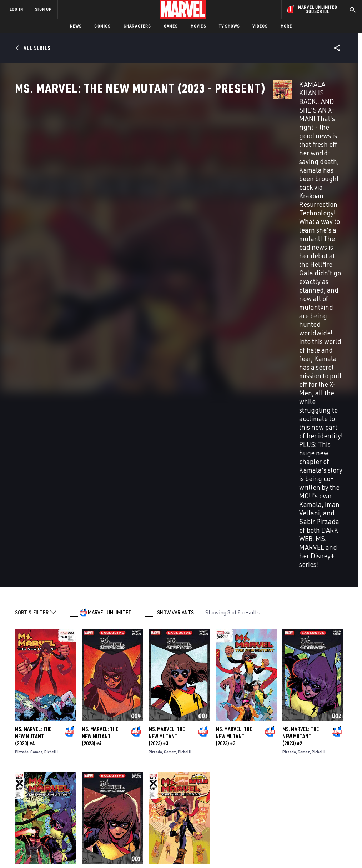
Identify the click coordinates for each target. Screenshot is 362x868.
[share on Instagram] (320, 777)
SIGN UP (43, 9)
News (76, 26)
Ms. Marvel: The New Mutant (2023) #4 (33, 380)
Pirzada (22, 396)
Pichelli (51, 396)
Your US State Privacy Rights (111, 842)
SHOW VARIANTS (175, 256)
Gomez (36, 396)
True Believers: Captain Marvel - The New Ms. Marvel (221, 687)
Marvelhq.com (135, 780)
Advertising (133, 759)
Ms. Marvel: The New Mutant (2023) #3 (167, 380)
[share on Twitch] (337, 792)
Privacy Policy (63, 842)
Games (171, 26)
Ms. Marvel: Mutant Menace (47, 683)
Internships (73, 790)
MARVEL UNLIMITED (110, 256)
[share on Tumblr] (337, 777)
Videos (260, 26)
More (286, 26)
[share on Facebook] (284, 777)
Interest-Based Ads (322, 842)
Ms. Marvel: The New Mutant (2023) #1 (100, 523)
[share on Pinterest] (320, 792)
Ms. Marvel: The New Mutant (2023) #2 (301, 380)
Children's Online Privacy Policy (222, 842)
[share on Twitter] (302, 777)
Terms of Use (31, 842)
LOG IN (16, 9)
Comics (102, 26)
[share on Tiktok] (284, 807)
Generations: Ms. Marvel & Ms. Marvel (130, 687)
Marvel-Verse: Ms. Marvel (296, 684)
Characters (137, 26)
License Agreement (277, 842)
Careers (68, 780)
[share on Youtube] (284, 792)
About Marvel (75, 759)
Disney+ (127, 769)
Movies (198, 26)
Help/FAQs (70, 769)
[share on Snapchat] (302, 792)
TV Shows (229, 26)
